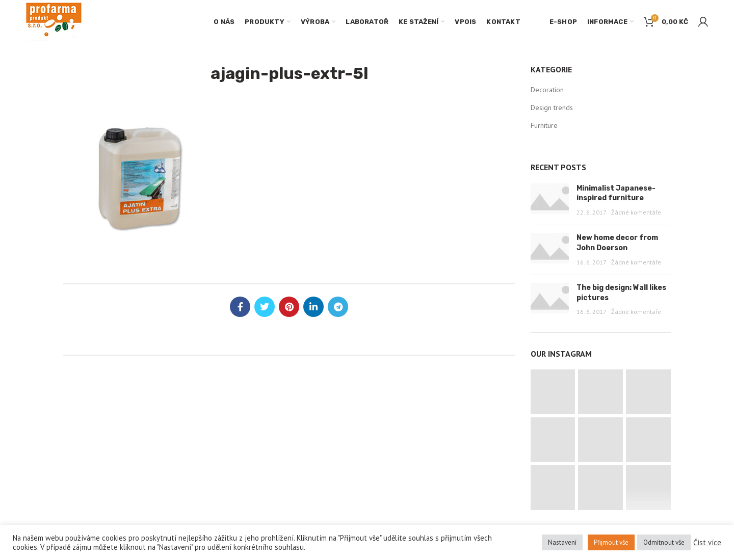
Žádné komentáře (636, 212)
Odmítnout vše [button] (664, 542)
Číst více (707, 543)
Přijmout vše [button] (611, 542)
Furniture (544, 125)
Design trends (552, 108)
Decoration (547, 90)
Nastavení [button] (562, 542)
